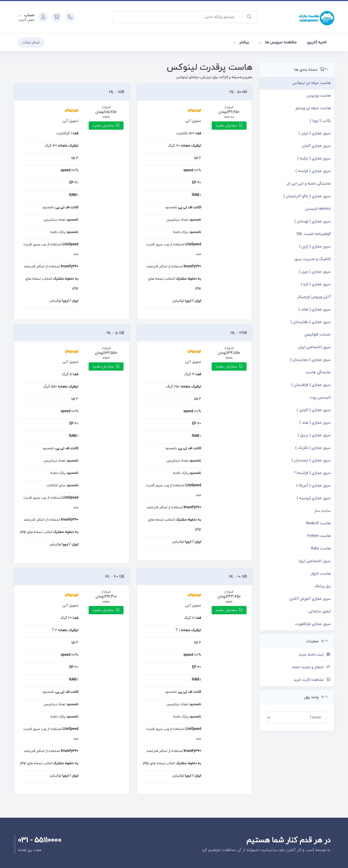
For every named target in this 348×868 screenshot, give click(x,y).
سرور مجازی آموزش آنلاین (310, 599)
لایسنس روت (320, 398)
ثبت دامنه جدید (315, 655)
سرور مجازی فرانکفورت (313, 624)
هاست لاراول (321, 574)
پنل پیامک (323, 586)
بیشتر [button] (243, 42)
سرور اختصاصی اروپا (315, 561)
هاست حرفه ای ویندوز (313, 108)
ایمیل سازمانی (320, 611)
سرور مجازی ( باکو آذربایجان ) (307, 196)
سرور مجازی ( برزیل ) (314, 435)
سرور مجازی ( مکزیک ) (313, 448)
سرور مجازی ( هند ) (315, 423)
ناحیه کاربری (317, 42)
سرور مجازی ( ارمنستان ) (311, 460)
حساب (29, 15)
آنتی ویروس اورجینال (314, 297)
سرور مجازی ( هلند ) (315, 310)
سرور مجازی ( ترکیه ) (314, 159)
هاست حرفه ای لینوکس (312, 83)
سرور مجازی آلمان (316, 146)
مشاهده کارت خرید (312, 680)
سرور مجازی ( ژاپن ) (315, 247)
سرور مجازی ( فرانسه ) (313, 171)
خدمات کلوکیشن (318, 335)
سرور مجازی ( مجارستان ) (310, 360)
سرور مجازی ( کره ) (316, 284)
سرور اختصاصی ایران (314, 347)
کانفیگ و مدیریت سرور (312, 259)
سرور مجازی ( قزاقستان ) (311, 385)
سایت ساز (322, 511)
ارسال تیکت (31, 42)
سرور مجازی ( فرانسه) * (312, 473)
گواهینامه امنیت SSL (314, 234)
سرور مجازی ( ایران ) (315, 133)
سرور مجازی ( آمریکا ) (313, 486)
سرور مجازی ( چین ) (315, 272)
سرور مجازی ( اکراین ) (314, 410)
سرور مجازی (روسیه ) (314, 498)
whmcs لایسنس (318, 209)
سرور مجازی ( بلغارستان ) (311, 322)
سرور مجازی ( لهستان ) (312, 221)
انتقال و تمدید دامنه (311, 667)
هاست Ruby (321, 549)
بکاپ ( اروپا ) (320, 121)
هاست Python (319, 536)
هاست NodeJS (318, 523)
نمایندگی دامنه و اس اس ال (309, 184)
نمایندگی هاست (318, 372)
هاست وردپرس (319, 96)
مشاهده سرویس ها (280, 42)
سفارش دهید (229, 126)
